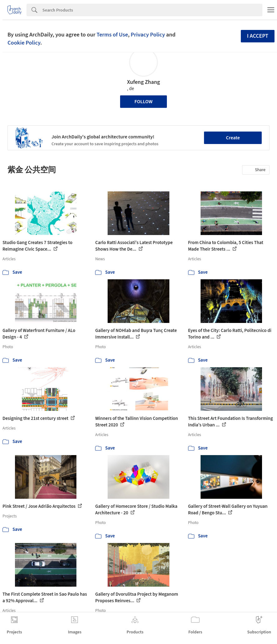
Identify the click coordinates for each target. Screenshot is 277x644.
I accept (258, 36)
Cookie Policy (24, 43)
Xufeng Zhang (143, 82)
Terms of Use (112, 35)
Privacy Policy (148, 35)
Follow (143, 102)
